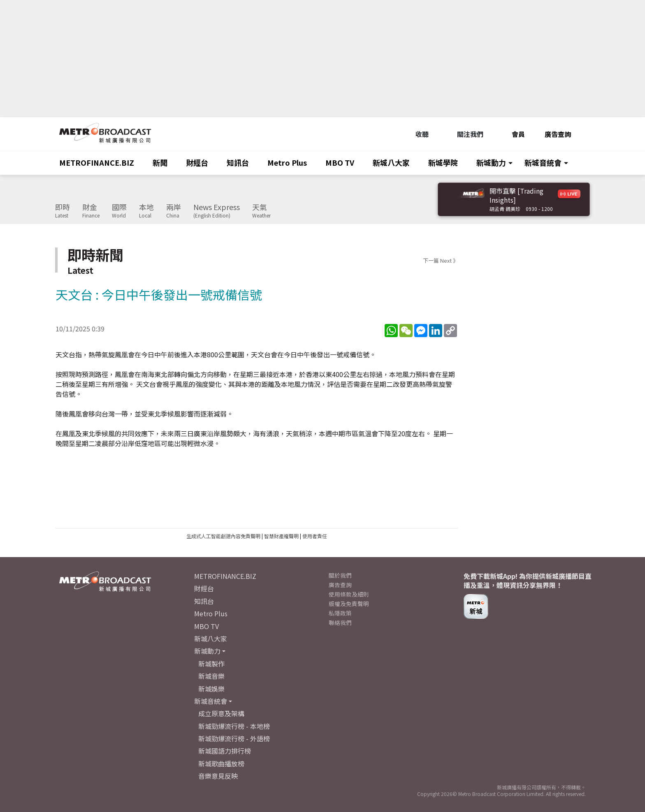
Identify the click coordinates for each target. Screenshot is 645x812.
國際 (119, 211)
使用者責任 (315, 536)
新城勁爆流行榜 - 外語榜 (234, 738)
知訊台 (238, 162)
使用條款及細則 (349, 594)
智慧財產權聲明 (281, 536)
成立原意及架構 (221, 713)
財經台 (197, 162)
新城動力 (491, 162)
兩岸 (174, 211)
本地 (146, 211)
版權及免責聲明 (349, 604)
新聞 (160, 162)
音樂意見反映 (218, 776)
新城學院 (443, 162)
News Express (217, 211)
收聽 (418, 134)
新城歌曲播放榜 (221, 763)
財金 (91, 211)
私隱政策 (340, 613)
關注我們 (466, 134)
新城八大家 (391, 162)
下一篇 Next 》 (441, 260)
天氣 (261, 211)
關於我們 (340, 575)
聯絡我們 (340, 622)
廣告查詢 (558, 134)
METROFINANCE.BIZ (97, 162)
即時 (63, 211)
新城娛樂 (211, 689)
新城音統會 (543, 162)
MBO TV (340, 162)
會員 (514, 134)
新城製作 (211, 664)
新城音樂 (211, 676)
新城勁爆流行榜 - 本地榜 (234, 726)
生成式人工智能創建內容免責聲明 (223, 536)
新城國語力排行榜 (225, 751)
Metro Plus (287, 162)
